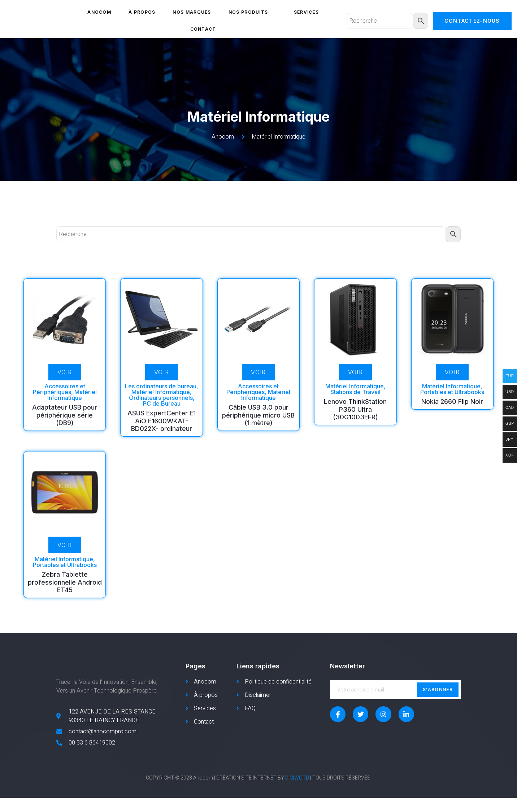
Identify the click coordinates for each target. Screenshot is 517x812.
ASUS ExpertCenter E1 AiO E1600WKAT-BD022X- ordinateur (162, 421)
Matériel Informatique (72, 395)
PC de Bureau (162, 403)
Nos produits (253, 12)
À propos (142, 12)
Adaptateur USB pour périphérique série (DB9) (65, 415)
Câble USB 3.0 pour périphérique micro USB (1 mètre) (258, 415)
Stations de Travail (355, 392)
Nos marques (192, 12)
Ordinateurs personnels (161, 398)
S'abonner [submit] (438, 689)
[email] (395, 690)
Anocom (99, 12)
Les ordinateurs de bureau (161, 386)
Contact (203, 29)
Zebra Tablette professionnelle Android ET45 (65, 582)
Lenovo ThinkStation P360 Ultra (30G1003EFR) (355, 409)
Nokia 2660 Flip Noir (452, 401)
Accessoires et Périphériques (59, 389)
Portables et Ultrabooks (452, 392)
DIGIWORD (297, 792)
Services (306, 12)
